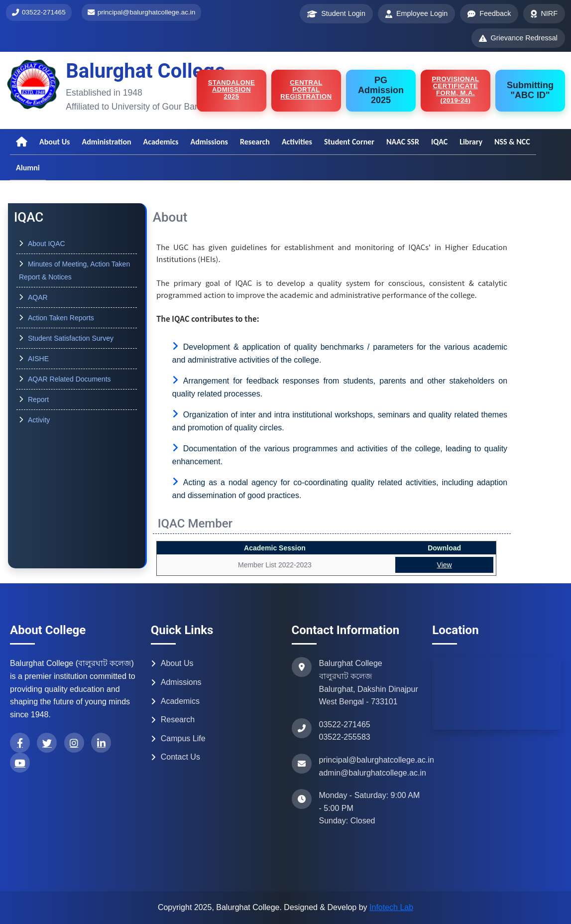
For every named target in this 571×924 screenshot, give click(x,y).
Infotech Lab (391, 907)
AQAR (38, 297)
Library (471, 142)
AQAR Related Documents (69, 379)
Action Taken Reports (61, 318)
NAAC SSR (403, 142)
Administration (106, 142)
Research (255, 142)
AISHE (38, 359)
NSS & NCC (512, 142)
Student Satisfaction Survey (71, 338)
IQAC (439, 142)
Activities (297, 142)
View (445, 565)
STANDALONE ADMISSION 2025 (231, 90)
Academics (161, 142)
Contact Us (175, 757)
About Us (55, 142)
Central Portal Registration (306, 90)
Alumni (28, 168)
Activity (39, 420)
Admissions (209, 142)
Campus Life (178, 738)
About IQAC (47, 244)
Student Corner (349, 142)
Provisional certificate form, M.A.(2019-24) (455, 90)
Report (38, 399)
